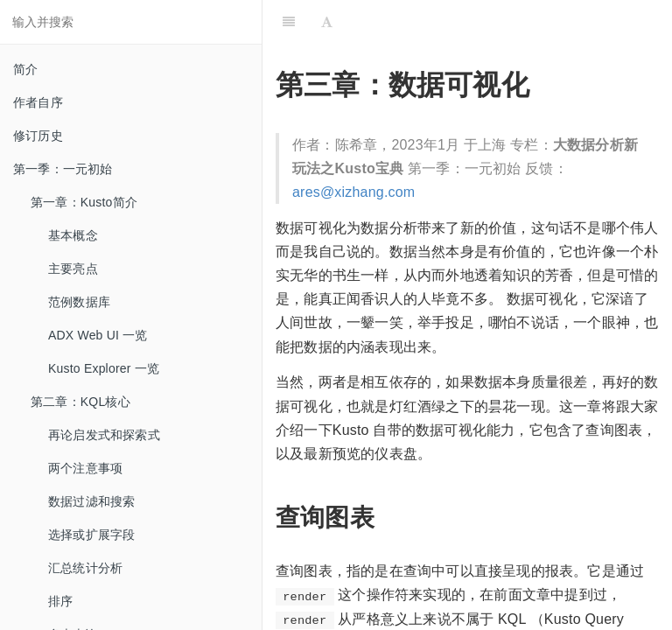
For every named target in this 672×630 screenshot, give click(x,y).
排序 (60, 601)
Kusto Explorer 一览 (104, 368)
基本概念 (73, 235)
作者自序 (38, 102)
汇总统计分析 (85, 568)
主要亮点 (73, 269)
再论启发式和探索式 (104, 435)
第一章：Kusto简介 (84, 202)
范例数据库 (79, 302)
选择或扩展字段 (91, 535)
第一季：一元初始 (63, 169)
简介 (25, 69)
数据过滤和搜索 (91, 501)
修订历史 (38, 136)
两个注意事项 (85, 468)
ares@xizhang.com (353, 192)
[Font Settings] (327, 22)
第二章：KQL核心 (80, 402)
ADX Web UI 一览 (98, 335)
